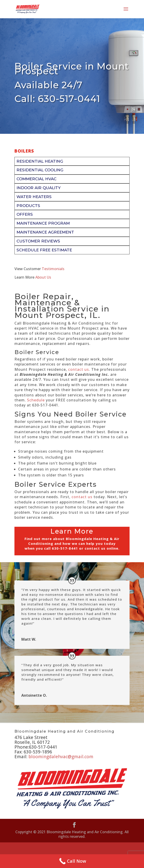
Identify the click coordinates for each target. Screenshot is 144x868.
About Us (43, 277)
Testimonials (53, 269)
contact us (79, 369)
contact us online (101, 548)
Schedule (36, 400)
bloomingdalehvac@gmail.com (61, 757)
